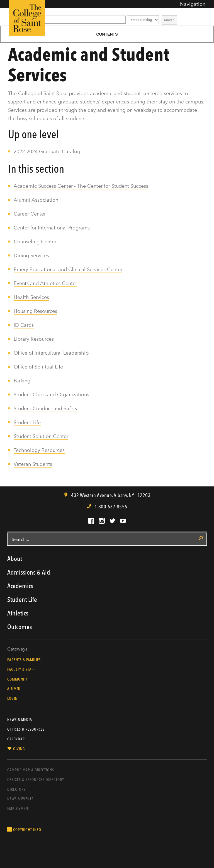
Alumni (14, 689)
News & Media (20, 719)
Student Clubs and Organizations (51, 395)
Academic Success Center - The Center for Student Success (81, 186)
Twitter (112, 521)
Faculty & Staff (21, 669)
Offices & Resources (26, 729)
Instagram (102, 521)
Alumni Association (36, 200)
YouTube (123, 521)
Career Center (30, 214)
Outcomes (20, 627)
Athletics (18, 613)
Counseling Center (35, 242)
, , (110, 495)
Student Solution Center (41, 436)
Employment (19, 808)
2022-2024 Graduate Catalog (47, 152)
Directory (16, 789)
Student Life (27, 422)
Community (18, 679)
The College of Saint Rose (27, 18)
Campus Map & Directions (31, 770)
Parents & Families (24, 660)
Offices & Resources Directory (36, 780)
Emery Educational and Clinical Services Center (68, 269)
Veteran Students (33, 464)
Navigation (193, 4)
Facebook (91, 521)
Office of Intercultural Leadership (51, 353)
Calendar (16, 739)
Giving (19, 749)
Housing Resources (35, 311)
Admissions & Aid (29, 572)
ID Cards (24, 325)
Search (169, 20)
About (15, 559)
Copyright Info (27, 830)
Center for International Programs (52, 228)
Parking (22, 381)
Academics (20, 586)
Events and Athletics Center (45, 283)
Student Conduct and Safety (46, 409)
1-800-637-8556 (111, 507)
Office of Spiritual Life (38, 367)
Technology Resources (39, 450)
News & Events (20, 799)
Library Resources (34, 339)
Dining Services (31, 256)
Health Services (31, 297)
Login (12, 698)
